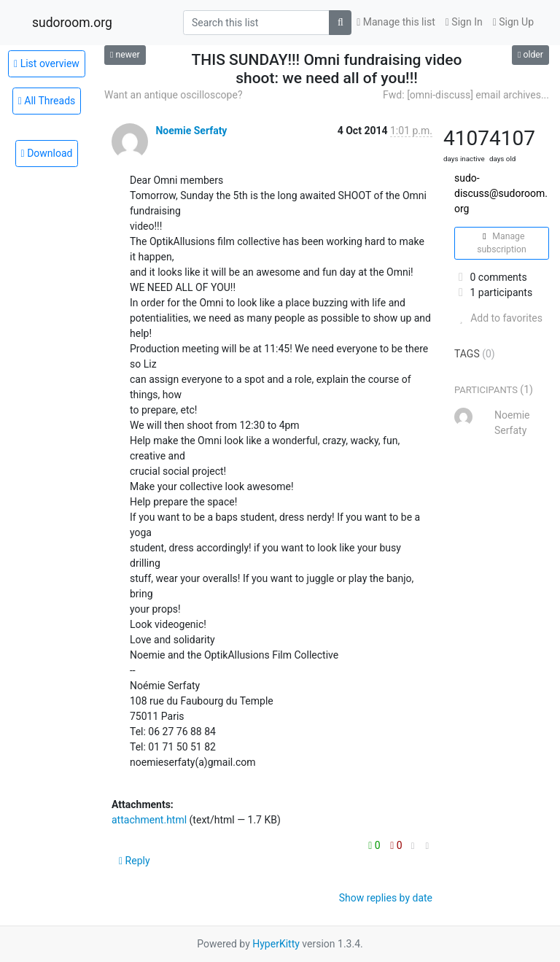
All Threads (47, 101)
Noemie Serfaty (191, 131)
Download (47, 153)
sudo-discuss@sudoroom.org (501, 193)
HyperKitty (276, 944)
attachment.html (149, 820)
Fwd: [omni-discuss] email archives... (466, 95)
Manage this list (396, 22)
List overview (47, 63)
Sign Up (513, 22)
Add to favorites (498, 318)
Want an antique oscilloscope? (174, 95)
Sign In (464, 22)
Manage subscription (501, 243)
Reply (135, 861)
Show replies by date (386, 898)
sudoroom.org (72, 23)
